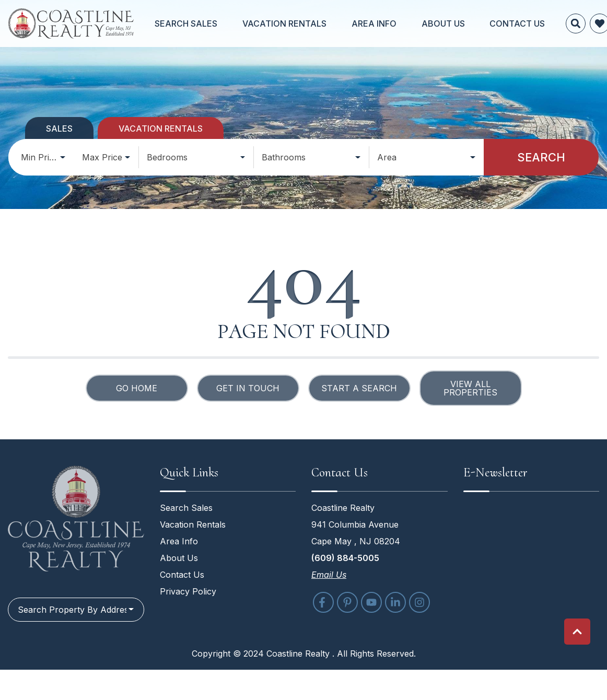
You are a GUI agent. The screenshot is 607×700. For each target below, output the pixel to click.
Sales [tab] (59, 129)
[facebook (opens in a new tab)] (323, 602)
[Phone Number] (588, 24)
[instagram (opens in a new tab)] (419, 602)
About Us (408, 24)
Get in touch (248, 388)
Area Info (355, 24)
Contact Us (465, 24)
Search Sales (201, 24)
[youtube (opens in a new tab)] (371, 602)
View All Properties (470, 388)
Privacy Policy (188, 591)
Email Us (329, 575)
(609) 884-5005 (345, 558)
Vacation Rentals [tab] (161, 129)
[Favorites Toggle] (540, 24)
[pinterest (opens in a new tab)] (347, 602)
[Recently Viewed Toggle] (564, 24)
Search (541, 157)
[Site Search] (516, 24)
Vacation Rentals (282, 24)
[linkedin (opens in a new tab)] (395, 602)
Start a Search (359, 388)
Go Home (137, 388)
